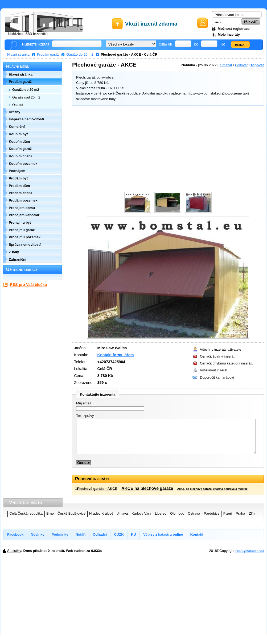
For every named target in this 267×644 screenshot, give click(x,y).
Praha (241, 513)
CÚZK (119, 534)
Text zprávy (85, 416)
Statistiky (14, 551)
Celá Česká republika (26, 513)
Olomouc (177, 513)
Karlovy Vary (141, 513)
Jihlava (123, 513)
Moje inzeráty (229, 34)
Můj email (84, 403)
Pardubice (212, 513)
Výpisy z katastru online (163, 534)
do (196, 44)
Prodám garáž (48, 54)
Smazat (226, 65)
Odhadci (100, 534)
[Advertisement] (167, 149)
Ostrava (194, 513)
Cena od (165, 44)
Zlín (252, 513)
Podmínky (60, 534)
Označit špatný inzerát (217, 356)
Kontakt (197, 534)
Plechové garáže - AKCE (97, 489)
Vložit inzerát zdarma (151, 24)
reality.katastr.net (250, 551)
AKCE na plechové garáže (147, 488)
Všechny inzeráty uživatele (221, 349)
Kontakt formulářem (116, 355)
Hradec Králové (101, 513)
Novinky (38, 534)
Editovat (241, 65)
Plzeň (228, 513)
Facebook (15, 534)
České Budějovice (71, 513)
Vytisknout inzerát (214, 370)
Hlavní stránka (18, 54)
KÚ (133, 534)
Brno (50, 513)
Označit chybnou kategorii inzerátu (227, 363)
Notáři (81, 534)
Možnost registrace (234, 29)
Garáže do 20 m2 (80, 54)
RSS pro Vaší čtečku (28, 285)
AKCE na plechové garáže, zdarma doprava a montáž (212, 489)
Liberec (161, 513)
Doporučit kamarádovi (217, 377)
